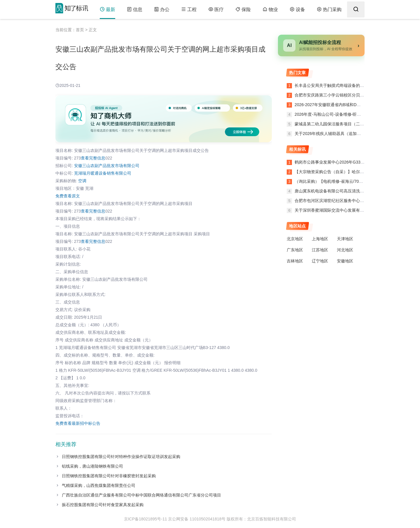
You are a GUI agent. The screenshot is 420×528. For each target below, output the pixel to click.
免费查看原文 (68, 196)
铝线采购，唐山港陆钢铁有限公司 (92, 466)
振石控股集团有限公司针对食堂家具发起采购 (103, 505)
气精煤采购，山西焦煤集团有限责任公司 (99, 485)
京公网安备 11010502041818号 (197, 519)
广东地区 (295, 250)
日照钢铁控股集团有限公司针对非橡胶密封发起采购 (109, 476)
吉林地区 (295, 261)
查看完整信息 (93, 158)
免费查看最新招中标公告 (78, 423)
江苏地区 (320, 250)
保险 (243, 9)
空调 (82, 181)
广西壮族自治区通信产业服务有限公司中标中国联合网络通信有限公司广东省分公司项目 (141, 495)
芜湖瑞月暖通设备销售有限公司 (103, 173)
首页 (80, 30)
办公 (162, 9)
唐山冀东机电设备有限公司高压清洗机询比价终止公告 (344, 191)
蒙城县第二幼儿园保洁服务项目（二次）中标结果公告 (343, 124)
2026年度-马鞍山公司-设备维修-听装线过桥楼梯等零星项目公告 (352, 114)
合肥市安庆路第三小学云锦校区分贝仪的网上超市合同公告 (347, 95)
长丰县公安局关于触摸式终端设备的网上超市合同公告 (343, 85)
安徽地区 (345, 261)
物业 (270, 9)
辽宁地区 (320, 261)
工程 (189, 9)
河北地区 (345, 250)
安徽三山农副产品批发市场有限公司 (107, 166)
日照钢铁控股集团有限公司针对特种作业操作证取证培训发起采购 (121, 457)
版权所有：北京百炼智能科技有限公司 (261, 519)
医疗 (216, 9)
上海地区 (320, 239)
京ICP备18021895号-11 (146, 519)
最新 (107, 9)
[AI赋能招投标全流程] (321, 45)
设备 (297, 9)
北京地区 (295, 239)
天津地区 (345, 239)
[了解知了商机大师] (164, 119)
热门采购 (329, 9)
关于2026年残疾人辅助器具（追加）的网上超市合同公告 (345, 134)
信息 (135, 9)
